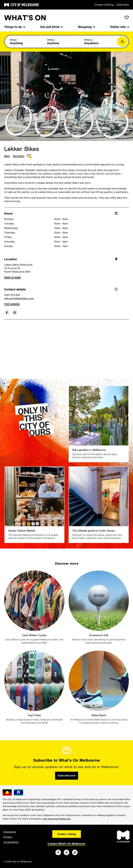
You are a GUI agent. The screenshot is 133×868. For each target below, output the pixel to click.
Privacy (8, 837)
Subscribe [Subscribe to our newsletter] (123, 5)
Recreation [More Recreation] (19, 156)
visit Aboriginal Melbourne (56, 819)
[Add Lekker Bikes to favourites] (30, 156)
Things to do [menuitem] (15, 27)
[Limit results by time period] (60, 42)
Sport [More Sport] (7, 156)
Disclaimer (10, 832)
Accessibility (11, 842)
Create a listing (104, 5)
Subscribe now (67, 776)
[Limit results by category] (23, 42)
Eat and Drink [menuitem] (51, 27)
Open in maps (12, 277)
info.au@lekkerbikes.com (19, 298)
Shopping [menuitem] (86, 27)
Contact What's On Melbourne (66, 844)
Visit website (12, 304)
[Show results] (122, 42)
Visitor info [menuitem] (119, 27)
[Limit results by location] (97, 42)
